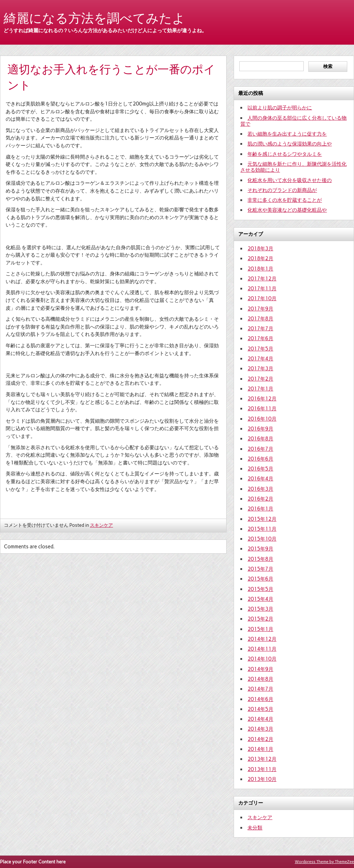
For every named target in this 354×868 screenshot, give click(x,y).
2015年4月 (260, 599)
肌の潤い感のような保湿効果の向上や (290, 144)
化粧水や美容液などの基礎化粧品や (287, 210)
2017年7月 (260, 329)
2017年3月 (260, 369)
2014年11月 (262, 649)
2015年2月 (260, 619)
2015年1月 (260, 629)
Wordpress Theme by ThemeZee (324, 862)
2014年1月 (260, 749)
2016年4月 (260, 479)
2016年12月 (262, 399)
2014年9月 (260, 669)
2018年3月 (260, 249)
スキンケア (101, 525)
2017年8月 (260, 319)
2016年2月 (260, 499)
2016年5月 (260, 469)
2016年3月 (260, 489)
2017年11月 (262, 289)
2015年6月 (260, 579)
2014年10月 (262, 659)
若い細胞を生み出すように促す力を (287, 134)
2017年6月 (260, 338)
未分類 (255, 828)
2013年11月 (262, 769)
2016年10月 (262, 419)
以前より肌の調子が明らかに (280, 108)
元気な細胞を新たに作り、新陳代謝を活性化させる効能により (293, 167)
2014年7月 (260, 689)
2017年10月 (262, 298)
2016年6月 (260, 459)
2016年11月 (262, 409)
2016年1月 (260, 509)
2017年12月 (262, 279)
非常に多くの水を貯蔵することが (285, 200)
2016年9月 (260, 429)
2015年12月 (262, 519)
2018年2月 (260, 258)
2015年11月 (262, 529)
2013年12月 (262, 759)
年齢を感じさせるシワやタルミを (285, 154)
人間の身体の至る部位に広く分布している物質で (293, 121)
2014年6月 (260, 699)
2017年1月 (260, 389)
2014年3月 (260, 729)
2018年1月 (260, 269)
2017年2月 (260, 379)
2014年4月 (260, 719)
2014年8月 (260, 679)
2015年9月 (260, 549)
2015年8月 (260, 559)
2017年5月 (260, 349)
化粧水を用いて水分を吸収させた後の (290, 180)
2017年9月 (260, 309)
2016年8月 (260, 439)
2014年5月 (260, 709)
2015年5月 (260, 589)
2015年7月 (260, 569)
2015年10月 (262, 539)
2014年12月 (262, 639)
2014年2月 (260, 739)
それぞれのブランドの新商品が (282, 190)
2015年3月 (260, 609)
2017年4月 (260, 359)
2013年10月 (262, 779)
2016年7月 (260, 449)
